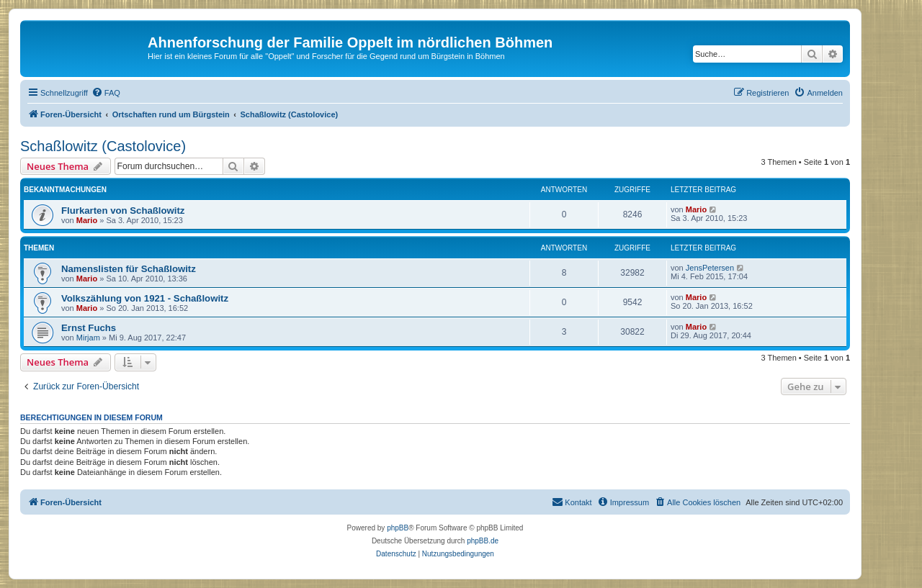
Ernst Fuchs (89, 328)
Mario (87, 220)
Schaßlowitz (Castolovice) (103, 146)
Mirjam (88, 338)
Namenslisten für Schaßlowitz (129, 269)
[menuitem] (106, 93)
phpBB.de (483, 541)
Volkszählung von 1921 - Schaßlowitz (145, 298)
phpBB (398, 528)
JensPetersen (710, 268)
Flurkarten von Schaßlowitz (123, 211)
